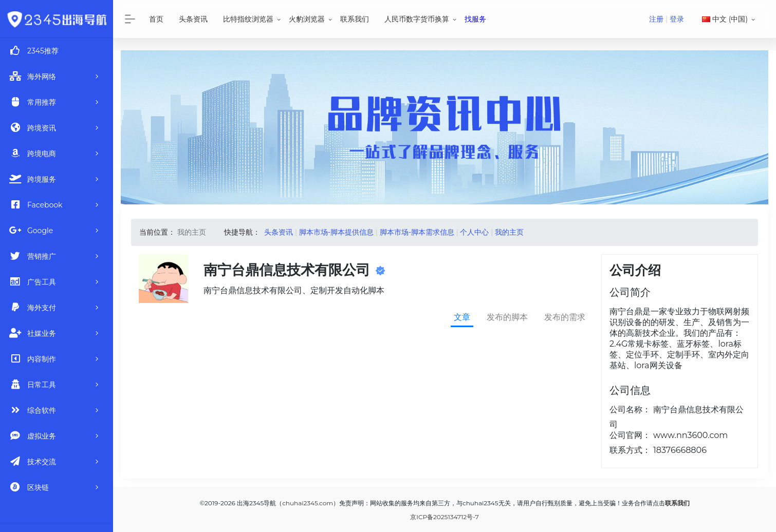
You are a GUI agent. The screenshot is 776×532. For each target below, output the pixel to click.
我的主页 (509, 232)
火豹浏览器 (307, 19)
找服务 (475, 19)
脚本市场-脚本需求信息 (417, 232)
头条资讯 (193, 19)
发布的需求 (565, 317)
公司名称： (630, 410)
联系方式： (630, 450)
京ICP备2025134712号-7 (444, 517)
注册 (656, 19)
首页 (156, 19)
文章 (462, 317)
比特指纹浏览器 (248, 19)
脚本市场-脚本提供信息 (336, 232)
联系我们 (355, 19)
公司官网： (630, 435)
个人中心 (474, 232)
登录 (677, 19)
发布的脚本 (507, 317)
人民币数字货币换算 (417, 19)
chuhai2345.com (308, 503)
